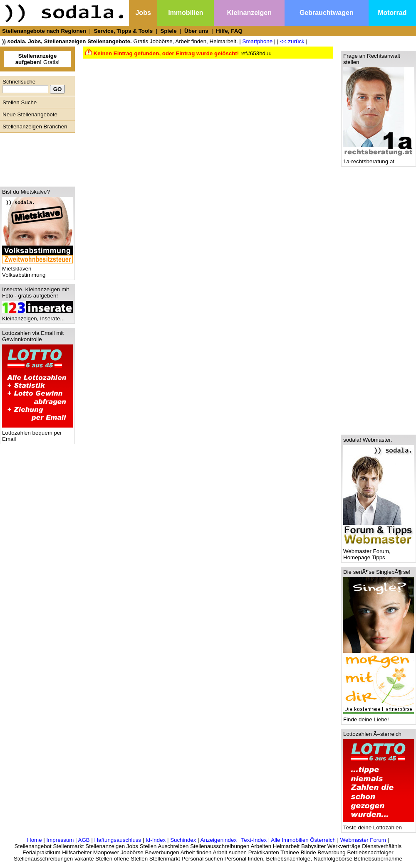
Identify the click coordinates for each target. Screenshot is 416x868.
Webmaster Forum (363, 840)
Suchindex (183, 840)
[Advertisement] (35, 157)
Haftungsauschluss (118, 840)
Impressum (60, 840)
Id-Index (156, 840)
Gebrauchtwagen (327, 13)
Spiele (168, 31)
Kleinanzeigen (249, 13)
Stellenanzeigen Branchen (35, 127)
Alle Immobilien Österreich (303, 840)
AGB (84, 840)
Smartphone (258, 41)
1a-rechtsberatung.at (379, 159)
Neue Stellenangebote (30, 114)
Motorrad (392, 13)
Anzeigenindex (219, 840)
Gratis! (38, 59)
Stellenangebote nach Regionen (44, 31)
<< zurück (292, 41)
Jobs (143, 13)
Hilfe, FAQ (229, 31)
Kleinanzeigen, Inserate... (37, 316)
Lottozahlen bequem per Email (37, 433)
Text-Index (254, 840)
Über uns (196, 31)
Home (35, 840)
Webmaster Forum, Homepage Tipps (379, 552)
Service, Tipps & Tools (123, 31)
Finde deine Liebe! (379, 717)
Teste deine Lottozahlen (379, 825)
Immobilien (186, 13)
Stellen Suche (20, 102)
